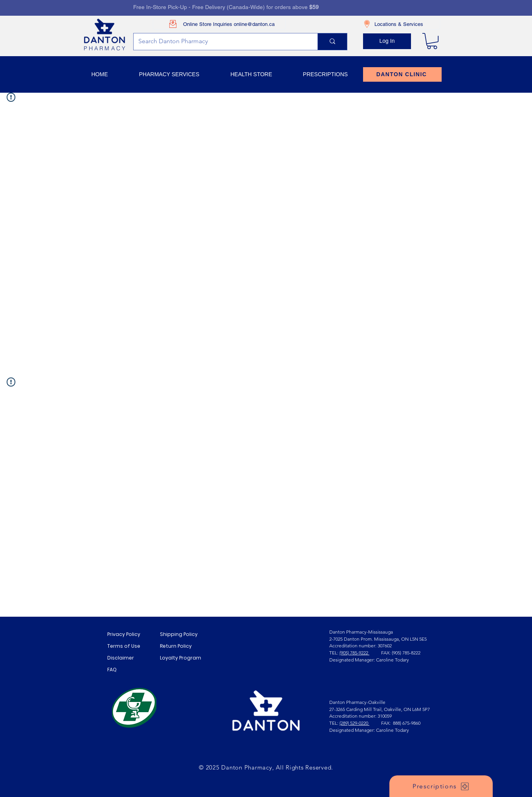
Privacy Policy (124, 634)
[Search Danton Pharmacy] (220, 42)
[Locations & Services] (401, 24)
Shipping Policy (179, 634)
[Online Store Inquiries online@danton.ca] (219, 24)
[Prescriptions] (441, 786)
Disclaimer (121, 658)
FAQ (112, 670)
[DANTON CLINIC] (402, 74)
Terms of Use (124, 646)
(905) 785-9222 (354, 653)
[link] (432, 41)
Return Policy (176, 646)
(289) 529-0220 (354, 723)
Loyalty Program (181, 658)
